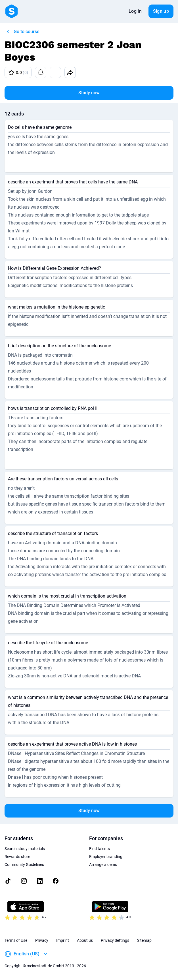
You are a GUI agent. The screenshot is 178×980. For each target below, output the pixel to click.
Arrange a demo (103, 865)
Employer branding (106, 857)
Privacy (42, 940)
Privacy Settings (115, 940)
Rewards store (17, 857)
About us (85, 940)
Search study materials (25, 849)
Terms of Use (16, 940)
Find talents (100, 849)
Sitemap (144, 940)
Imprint (63, 940)
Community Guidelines (24, 865)
